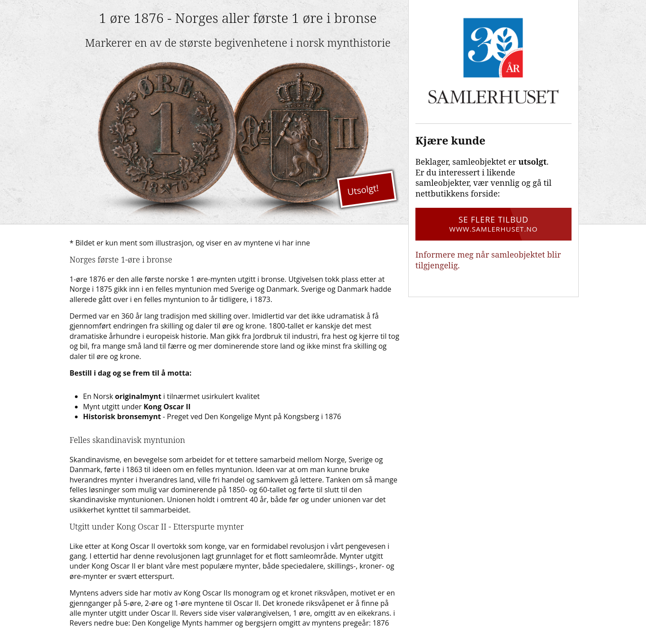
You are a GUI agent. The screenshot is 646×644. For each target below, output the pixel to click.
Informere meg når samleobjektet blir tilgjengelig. (488, 260)
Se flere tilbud (493, 224)
